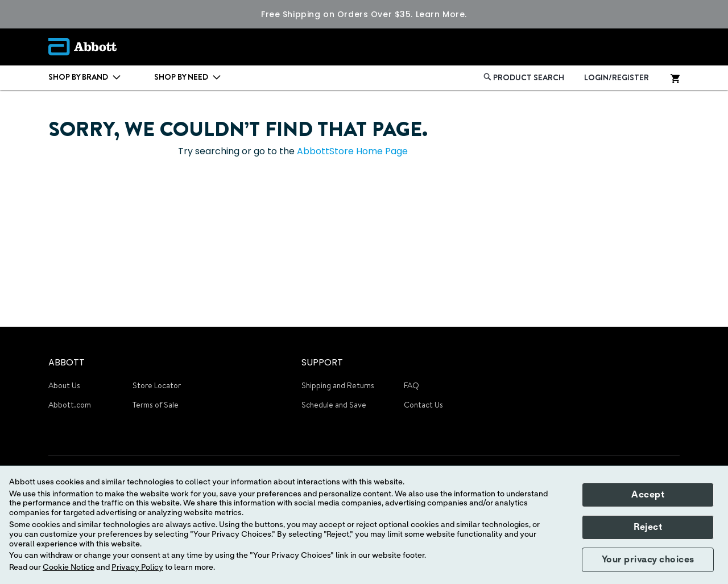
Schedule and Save (334, 405)
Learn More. (441, 14)
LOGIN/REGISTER (617, 77)
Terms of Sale (156, 405)
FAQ (411, 385)
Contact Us (423, 405)
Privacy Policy (137, 567)
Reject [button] (648, 527)
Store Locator (157, 385)
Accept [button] (648, 495)
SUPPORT (322, 362)
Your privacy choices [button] (648, 560)
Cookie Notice (69, 567)
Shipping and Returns (338, 385)
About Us (64, 385)
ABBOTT (67, 362)
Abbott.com (70, 405)
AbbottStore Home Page (352, 151)
